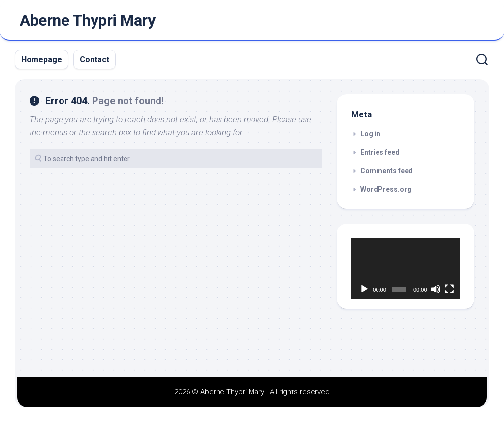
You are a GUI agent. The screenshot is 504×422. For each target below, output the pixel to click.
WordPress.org (386, 189)
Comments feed (387, 171)
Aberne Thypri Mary (87, 20)
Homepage (42, 59)
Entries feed (380, 152)
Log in (370, 134)
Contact (94, 59)
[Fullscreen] (449, 289)
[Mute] (436, 289)
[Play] (364, 289)
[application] (406, 269)
